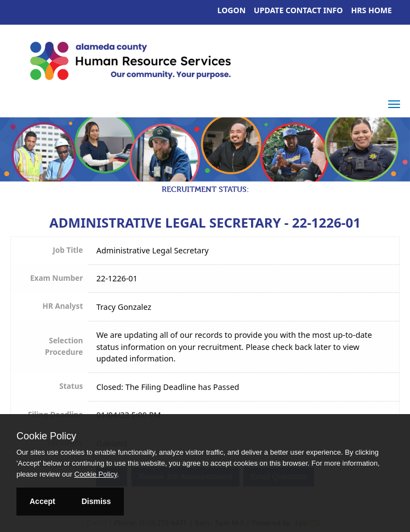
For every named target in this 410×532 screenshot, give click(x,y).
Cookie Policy (46, 436)
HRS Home (372, 10)
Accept (42, 501)
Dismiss (96, 501)
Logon (232, 10)
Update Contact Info (298, 10)
